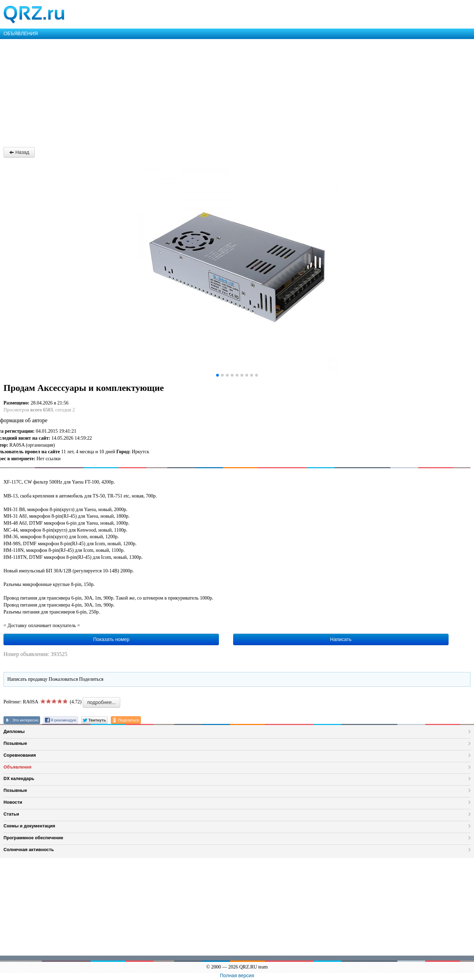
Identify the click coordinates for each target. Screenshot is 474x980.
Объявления (17, 767)
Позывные (15, 743)
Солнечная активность (29, 850)
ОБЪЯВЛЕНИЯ (21, 33)
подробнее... (101, 702)
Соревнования (20, 755)
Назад (19, 152)
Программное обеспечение (33, 838)
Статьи (11, 814)
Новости (13, 802)
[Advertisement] (209, 91)
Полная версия (237, 975)
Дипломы (14, 731)
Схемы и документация (29, 826)
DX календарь (19, 778)
